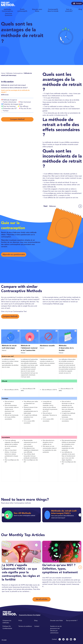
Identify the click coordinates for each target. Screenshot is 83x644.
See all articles (42, 599)
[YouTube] (71, 639)
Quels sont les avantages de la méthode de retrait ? (15, 91)
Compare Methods (10, 316)
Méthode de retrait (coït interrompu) (13, 85)
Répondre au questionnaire (14, 254)
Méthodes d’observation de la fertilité (66, 348)
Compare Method (17, 119)
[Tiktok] (75, 639)
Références (5, 95)
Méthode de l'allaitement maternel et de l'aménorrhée (29, 348)
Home (3, 73)
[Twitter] (63, 639)
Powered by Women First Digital (30, 615)
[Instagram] (67, 639)
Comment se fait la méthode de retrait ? (14, 88)
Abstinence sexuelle (47, 346)
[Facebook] (60, 639)
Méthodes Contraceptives (14, 73)
